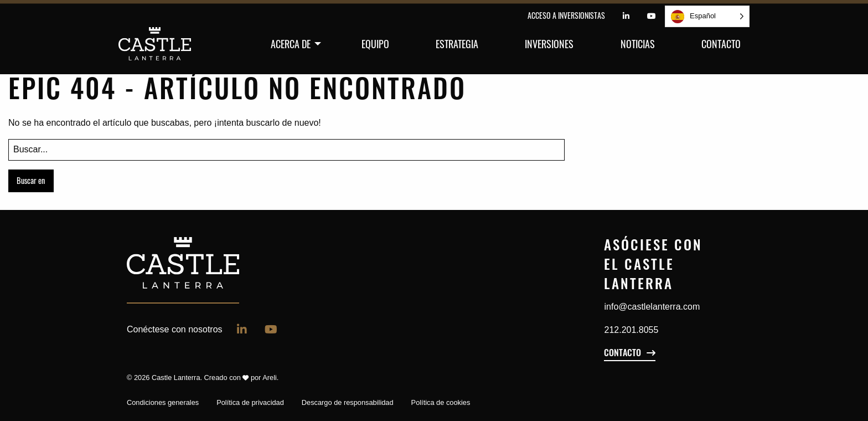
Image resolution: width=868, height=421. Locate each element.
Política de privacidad (250, 402)
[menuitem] (293, 44)
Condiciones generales (163, 402)
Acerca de (291, 44)
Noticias (638, 44)
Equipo (375, 44)
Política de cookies (441, 402)
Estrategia (457, 44)
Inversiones (549, 44)
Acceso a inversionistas (566, 15)
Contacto (721, 44)
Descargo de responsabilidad (348, 402)
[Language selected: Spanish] (707, 16)
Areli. (270, 378)
